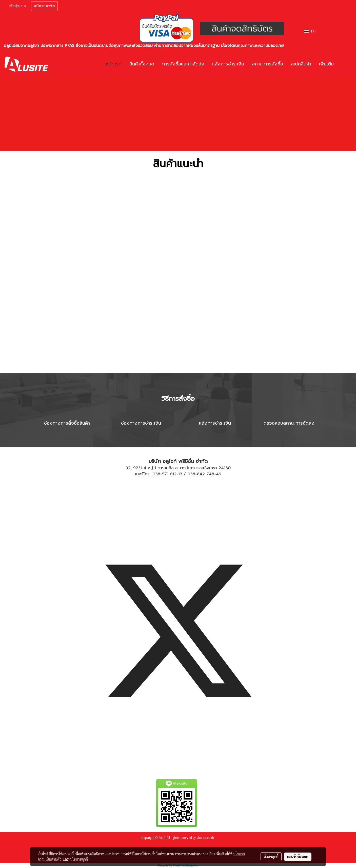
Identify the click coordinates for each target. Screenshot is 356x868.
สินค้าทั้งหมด (142, 64)
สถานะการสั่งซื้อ (268, 64)
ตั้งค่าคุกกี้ (271, 857)
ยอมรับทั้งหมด (298, 857)
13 (180, 474)
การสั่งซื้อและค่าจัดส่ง (183, 64)
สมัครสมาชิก (44, 6)
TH (310, 31)
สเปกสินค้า (301, 64)
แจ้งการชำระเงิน (228, 64)
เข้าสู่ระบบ (17, 6)
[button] (345, 64)
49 (219, 474)
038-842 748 (201, 474)
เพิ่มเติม (326, 64)
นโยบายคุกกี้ (79, 859)
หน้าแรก (114, 64)
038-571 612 (164, 474)
